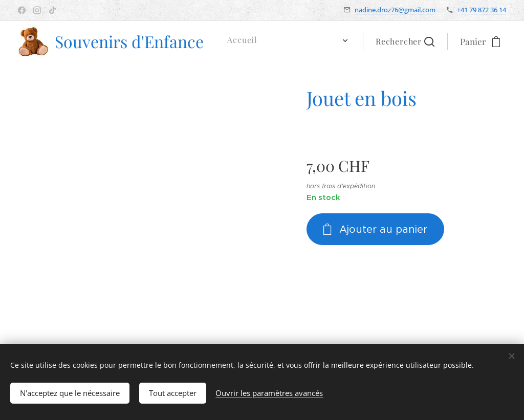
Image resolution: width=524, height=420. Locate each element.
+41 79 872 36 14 (482, 10)
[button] (405, 41)
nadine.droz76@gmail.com (395, 10)
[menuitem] (244, 41)
